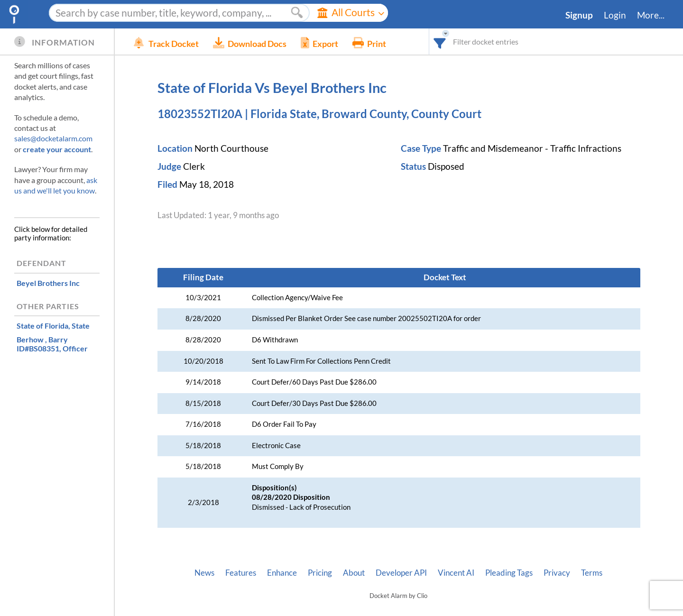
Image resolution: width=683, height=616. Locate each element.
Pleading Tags (509, 573)
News (204, 573)
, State (53, 326)
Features (241, 573)
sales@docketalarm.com (53, 138)
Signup (579, 15)
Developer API (401, 573)
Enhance (282, 573)
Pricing (320, 573)
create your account (57, 149)
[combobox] (440, 41)
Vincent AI (456, 573)
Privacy (557, 573)
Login (615, 15)
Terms (592, 573)
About (354, 573)
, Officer (52, 344)
